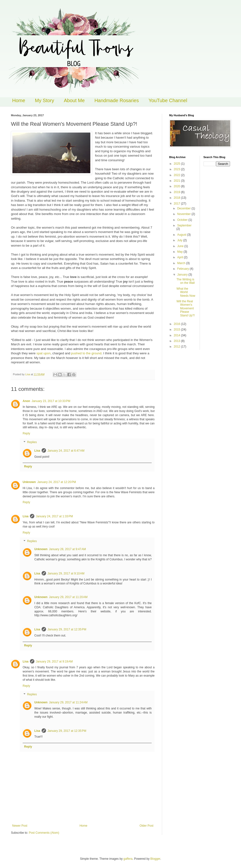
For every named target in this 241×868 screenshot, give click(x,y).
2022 (177, 175)
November (184, 214)
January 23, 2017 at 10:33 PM (51, 401)
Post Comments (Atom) (44, 833)
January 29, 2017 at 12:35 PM (67, 629)
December (184, 208)
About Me (74, 100)
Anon (26, 401)
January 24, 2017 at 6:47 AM (66, 451)
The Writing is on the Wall (186, 281)
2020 (177, 186)
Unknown (29, 482)
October (183, 220)
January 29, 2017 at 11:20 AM (68, 597)
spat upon (44, 353)
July (180, 240)
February (183, 269)
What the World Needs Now (186, 292)
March (182, 263)
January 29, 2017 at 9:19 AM (54, 662)
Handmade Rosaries (117, 100)
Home (19, 100)
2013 (177, 341)
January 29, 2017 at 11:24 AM (68, 702)
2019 (177, 192)
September (184, 225)
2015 (177, 330)
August (182, 235)
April (181, 257)
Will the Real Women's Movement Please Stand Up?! (186, 308)
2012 (177, 347)
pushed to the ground (86, 353)
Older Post (146, 826)
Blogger (155, 859)
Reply (26, 433)
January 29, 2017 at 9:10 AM (66, 573)
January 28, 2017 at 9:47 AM (67, 549)
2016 (177, 324)
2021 (177, 181)
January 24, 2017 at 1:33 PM (54, 516)
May (180, 252)
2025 (177, 164)
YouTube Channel (168, 100)
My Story (44, 100)
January (183, 275)
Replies (32, 442)
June (181, 246)
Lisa (37, 451)
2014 (177, 335)
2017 (177, 204)
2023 (177, 169)
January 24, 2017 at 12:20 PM (57, 482)
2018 (177, 198)
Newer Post (20, 826)
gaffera (128, 859)
